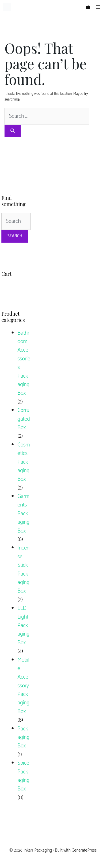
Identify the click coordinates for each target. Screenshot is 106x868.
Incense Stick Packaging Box (23, 569)
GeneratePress (84, 850)
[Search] (13, 131)
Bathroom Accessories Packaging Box (24, 363)
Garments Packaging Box (23, 514)
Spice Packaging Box (23, 776)
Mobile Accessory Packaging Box (23, 686)
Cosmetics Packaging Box (24, 462)
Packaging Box (23, 737)
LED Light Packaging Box (23, 626)
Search (15, 236)
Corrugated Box (24, 419)
